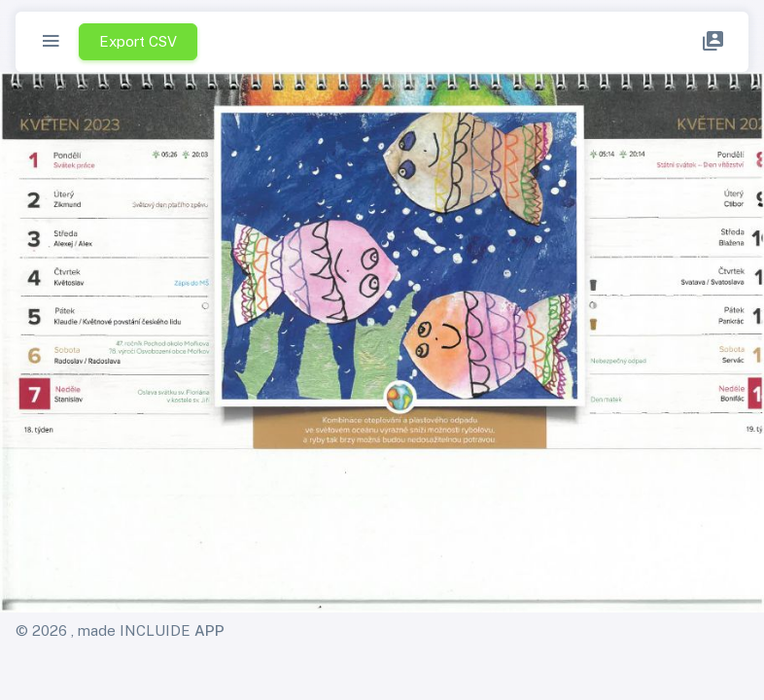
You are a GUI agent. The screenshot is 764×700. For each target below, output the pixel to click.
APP (209, 630)
